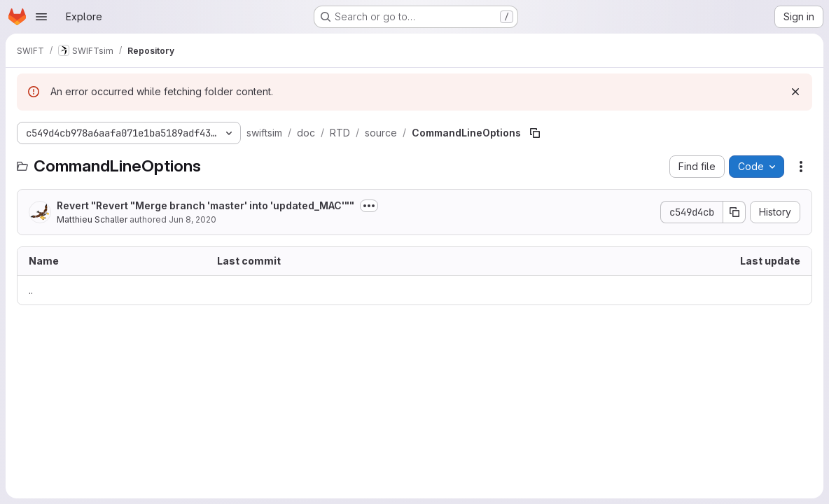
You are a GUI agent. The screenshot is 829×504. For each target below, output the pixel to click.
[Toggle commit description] (369, 206)
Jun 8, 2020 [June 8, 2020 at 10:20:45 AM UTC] (193, 219)
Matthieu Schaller (92, 219)
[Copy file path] (535, 133)
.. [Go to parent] (31, 290)
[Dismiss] (795, 92)
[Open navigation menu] (41, 17)
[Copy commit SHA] (734, 212)
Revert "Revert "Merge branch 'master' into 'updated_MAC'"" (205, 205)
